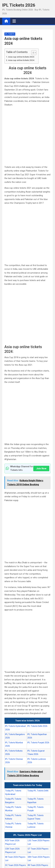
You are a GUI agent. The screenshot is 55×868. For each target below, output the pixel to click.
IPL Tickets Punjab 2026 (38, 743)
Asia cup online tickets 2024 (21, 57)
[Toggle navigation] (14, 21)
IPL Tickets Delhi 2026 (37, 726)
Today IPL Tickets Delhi (38, 791)
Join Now (41, 468)
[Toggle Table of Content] (32, 53)
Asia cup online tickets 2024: (21, 60)
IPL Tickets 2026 (19, 5)
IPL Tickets (10, 34)
